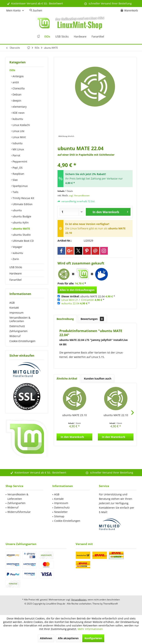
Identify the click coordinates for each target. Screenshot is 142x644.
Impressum (16, 313)
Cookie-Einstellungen (22, 341)
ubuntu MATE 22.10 (116, 415)
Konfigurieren (93, 638)
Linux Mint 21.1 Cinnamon (78, 300)
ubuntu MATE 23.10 (75, 415)
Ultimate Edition (22, 204)
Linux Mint (19, 137)
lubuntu (17, 143)
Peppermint (20, 162)
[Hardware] (80, 36)
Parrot (16, 155)
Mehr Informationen (90, 629)
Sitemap (59, 516)
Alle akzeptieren (68, 638)
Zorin (15, 259)
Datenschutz (17, 326)
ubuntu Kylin (20, 222)
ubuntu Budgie (22, 216)
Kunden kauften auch (98, 379)
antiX (15, 82)
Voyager (17, 247)
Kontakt (14, 308)
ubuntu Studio (21, 235)
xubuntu (17, 253)
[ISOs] (47, 36)
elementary (19, 107)
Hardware (16, 273)
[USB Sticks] (62, 36)
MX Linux (18, 149)
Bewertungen (92, 319)
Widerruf (15, 336)
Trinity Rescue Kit (23, 198)
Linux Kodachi (21, 125)
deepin (17, 101)
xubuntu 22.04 (70, 303)
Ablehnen (46, 638)
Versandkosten (79, 600)
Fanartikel (16, 280)
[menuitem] (130, 11)
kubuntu (17, 119)
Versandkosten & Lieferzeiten (20, 319)
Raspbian (18, 174)
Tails (15, 192)
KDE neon (18, 113)
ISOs (12, 70)
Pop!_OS (17, 168)
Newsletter (61, 512)
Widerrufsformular (19, 512)
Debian (17, 94)
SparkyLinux (20, 186)
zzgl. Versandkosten (79, 195)
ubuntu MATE (21, 229)
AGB (12, 303)
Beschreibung (65, 319)
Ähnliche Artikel (67, 379)
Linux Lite (18, 131)
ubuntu (17, 210)
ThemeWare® (110, 604)
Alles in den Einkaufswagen (77, 290)
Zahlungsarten (18, 331)
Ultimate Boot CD (23, 241)
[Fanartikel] (98, 36)
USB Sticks (16, 267)
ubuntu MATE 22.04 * (88, 296)
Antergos (18, 76)
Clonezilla (18, 88)
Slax (15, 180)
